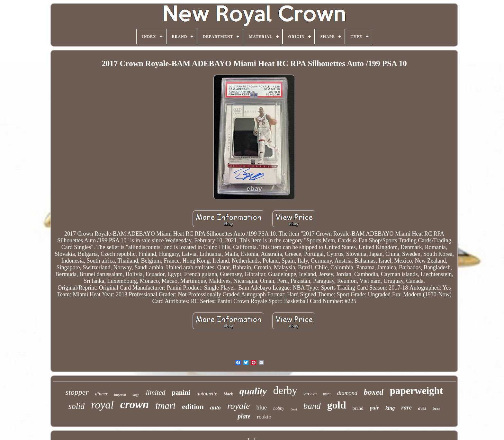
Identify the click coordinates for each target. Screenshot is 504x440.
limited (155, 392)
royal (102, 405)
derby (285, 391)
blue (261, 407)
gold (337, 405)
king (390, 408)
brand (358, 408)
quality (253, 391)
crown (135, 404)
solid (77, 406)
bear (436, 409)
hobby (279, 408)
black (228, 394)
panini (181, 392)
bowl (294, 409)
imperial (120, 395)
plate (244, 416)
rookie (264, 417)
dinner (101, 394)
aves (422, 408)
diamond (347, 393)
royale (239, 406)
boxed (374, 392)
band (312, 406)
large (136, 395)
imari (165, 406)
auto (216, 408)
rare (406, 407)
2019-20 (310, 394)
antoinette (207, 394)
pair (374, 408)
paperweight (416, 391)
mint (327, 394)
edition (193, 407)
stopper (77, 392)
